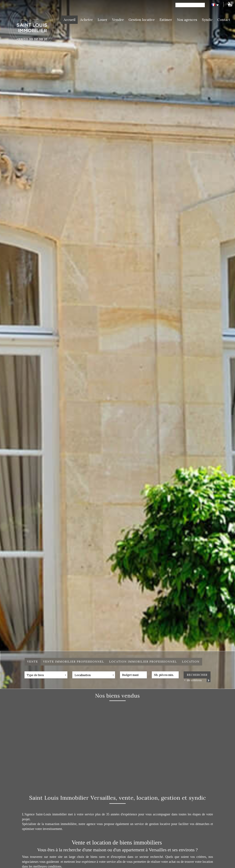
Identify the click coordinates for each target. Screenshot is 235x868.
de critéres (193, 680)
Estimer (166, 20)
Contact (224, 20)
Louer (102, 20)
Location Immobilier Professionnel (143, 662)
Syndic (207, 20)
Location (191, 662)
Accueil (70, 20)
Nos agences (187, 20)
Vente (33, 662)
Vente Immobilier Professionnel (74, 662)
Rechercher (197, 675)
